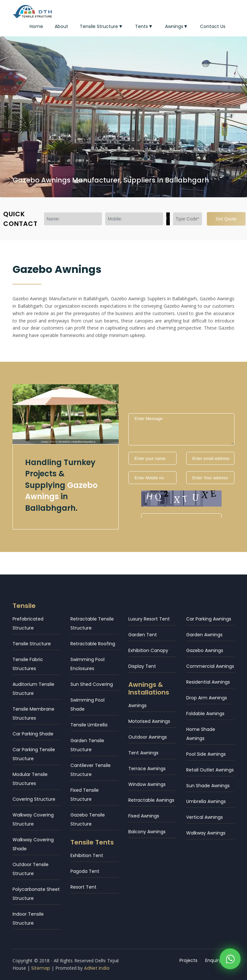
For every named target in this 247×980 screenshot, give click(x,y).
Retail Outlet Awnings (210, 770)
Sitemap (41, 968)
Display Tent (142, 666)
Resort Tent (83, 887)
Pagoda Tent (85, 871)
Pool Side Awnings (206, 754)
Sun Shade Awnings (208, 786)
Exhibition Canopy (148, 650)
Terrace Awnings (147, 769)
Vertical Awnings (205, 817)
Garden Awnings (204, 635)
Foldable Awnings (205, 714)
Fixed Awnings (144, 816)
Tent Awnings (143, 753)
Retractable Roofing (93, 644)
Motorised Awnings (149, 721)
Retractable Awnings (151, 800)
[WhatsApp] (230, 960)
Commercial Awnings (210, 666)
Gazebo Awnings (205, 650)
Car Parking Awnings (209, 619)
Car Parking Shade (33, 734)
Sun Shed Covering (92, 684)
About (61, 26)
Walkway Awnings (206, 833)
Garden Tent (143, 635)
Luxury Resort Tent (149, 619)
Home (36, 26)
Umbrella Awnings (206, 801)
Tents (144, 26)
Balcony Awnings (147, 832)
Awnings (177, 26)
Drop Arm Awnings (207, 698)
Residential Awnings (208, 682)
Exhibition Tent (87, 855)
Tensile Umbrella (89, 725)
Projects (188, 960)
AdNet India (97, 968)
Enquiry (213, 960)
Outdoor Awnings (148, 737)
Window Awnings (147, 784)
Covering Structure (34, 799)
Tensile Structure (102, 26)
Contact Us (213, 26)
